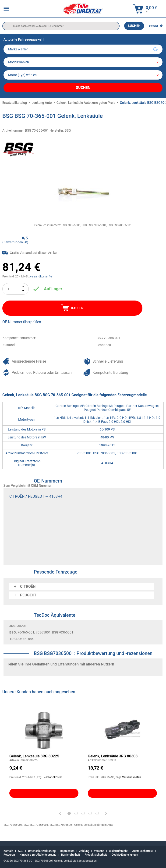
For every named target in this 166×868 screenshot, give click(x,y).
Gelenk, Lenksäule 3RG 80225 (34, 756)
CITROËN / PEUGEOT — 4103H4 (36, 496)
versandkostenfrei (41, 276)
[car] (83, 75)
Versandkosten (53, 777)
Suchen (134, 26)
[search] (61, 26)
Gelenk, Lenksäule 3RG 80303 (113, 756)
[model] (83, 62)
